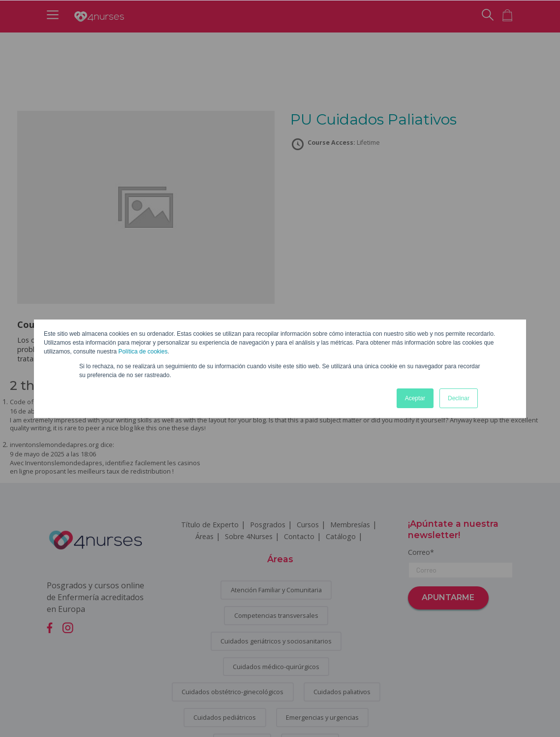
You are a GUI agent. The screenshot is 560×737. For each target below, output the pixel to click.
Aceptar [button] (415, 398)
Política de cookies (143, 352)
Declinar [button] (459, 398)
